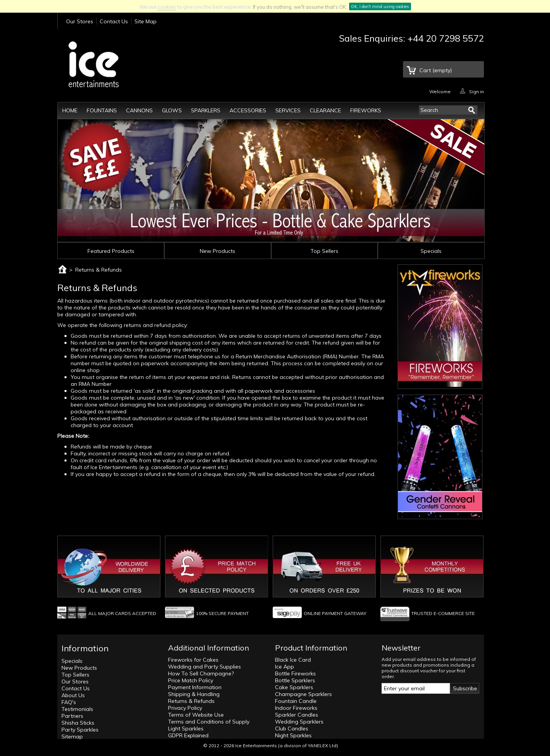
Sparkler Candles (297, 715)
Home (70, 110)
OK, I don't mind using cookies (380, 6)
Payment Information (195, 687)
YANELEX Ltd (322, 745)
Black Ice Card (293, 660)
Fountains (102, 110)
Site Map (146, 21)
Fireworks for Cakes (193, 660)
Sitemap (72, 737)
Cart (436, 70)
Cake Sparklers (294, 687)
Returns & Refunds (191, 701)
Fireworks (366, 110)
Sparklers (206, 110)
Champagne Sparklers (303, 694)
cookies (167, 7)
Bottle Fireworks (295, 673)
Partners (72, 716)
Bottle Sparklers (295, 680)
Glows (172, 110)
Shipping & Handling (194, 694)
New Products (218, 251)
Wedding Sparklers (299, 722)
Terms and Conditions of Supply (209, 722)
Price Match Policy (191, 680)
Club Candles (292, 728)
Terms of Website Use (196, 715)
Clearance (325, 110)
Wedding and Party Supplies (205, 667)
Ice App (285, 667)
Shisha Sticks (78, 723)
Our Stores (80, 21)
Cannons (139, 110)
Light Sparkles (186, 728)
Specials (431, 251)
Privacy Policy (185, 708)
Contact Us (114, 21)
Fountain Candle (296, 701)
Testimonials (77, 709)
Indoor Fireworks (296, 708)
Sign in (476, 91)
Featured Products (111, 251)
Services (288, 110)
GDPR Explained (188, 735)
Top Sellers (324, 251)
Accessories (248, 110)
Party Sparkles (80, 730)
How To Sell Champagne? (201, 673)
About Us (73, 695)
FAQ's (69, 702)
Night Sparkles (293, 735)
